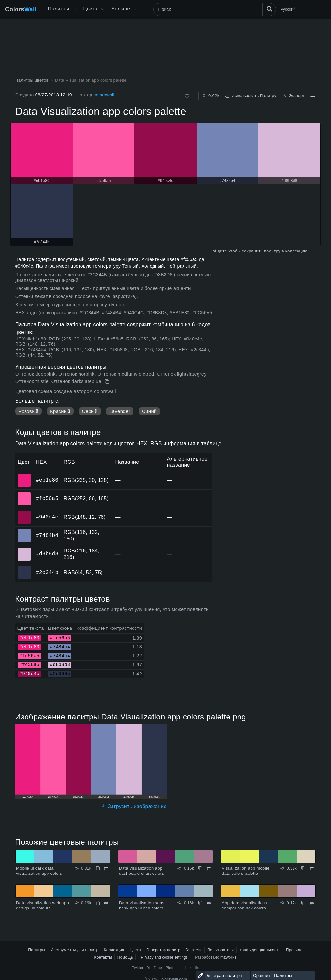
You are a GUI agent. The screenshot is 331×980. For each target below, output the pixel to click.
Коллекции (114, 950)
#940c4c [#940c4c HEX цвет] (24, 513)
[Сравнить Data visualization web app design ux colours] (106, 903)
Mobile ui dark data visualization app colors (39, 871)
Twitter (138, 968)
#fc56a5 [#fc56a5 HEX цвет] (24, 494)
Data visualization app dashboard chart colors (141, 871)
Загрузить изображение (134, 806)
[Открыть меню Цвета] (103, 9)
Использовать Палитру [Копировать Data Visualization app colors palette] (251, 96)
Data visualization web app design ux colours (43, 905)
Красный (60, 411)
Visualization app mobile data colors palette (246, 871)
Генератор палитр (163, 950)
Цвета (90, 9)
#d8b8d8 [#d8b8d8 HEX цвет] (24, 550)
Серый (90, 411)
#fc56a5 (47, 498)
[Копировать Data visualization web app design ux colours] (98, 903)
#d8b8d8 (47, 554)
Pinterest (173, 968)
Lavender (120, 411)
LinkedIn (192, 968)
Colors (21, 9)
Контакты (103, 957)
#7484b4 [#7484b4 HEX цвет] (24, 531)
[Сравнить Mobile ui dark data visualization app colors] (106, 868)
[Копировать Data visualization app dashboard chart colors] (200, 868)
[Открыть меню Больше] (74, 9)
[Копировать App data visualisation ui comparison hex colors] (303, 903)
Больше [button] (121, 9)
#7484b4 (47, 535)
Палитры (59, 9)
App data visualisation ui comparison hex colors (246, 905)
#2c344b (47, 572)
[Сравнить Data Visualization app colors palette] (312, 96)
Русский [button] (288, 9)
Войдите (218, 251)
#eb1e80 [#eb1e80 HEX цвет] (24, 476)
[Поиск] (215, 9)
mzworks (229, 957)
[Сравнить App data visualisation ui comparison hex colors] (312, 903)
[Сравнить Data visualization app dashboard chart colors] (209, 868)
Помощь (125, 957)
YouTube (154, 968)
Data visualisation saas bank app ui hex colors (142, 905)
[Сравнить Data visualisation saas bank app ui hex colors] (209, 903)
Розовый (28, 411)
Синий (149, 411)
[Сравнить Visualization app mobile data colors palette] (312, 868)
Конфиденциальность (260, 950)
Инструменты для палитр (74, 950)
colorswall (104, 95)
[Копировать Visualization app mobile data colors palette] (303, 868)
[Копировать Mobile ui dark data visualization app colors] (98, 868)
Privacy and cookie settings (164, 957)
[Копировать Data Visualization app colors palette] (107, 382)
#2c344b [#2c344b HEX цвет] (24, 568)
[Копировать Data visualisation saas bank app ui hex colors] (200, 903)
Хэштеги (194, 950)
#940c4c (47, 517)
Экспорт (293, 96)
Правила (294, 950)
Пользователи (220, 950)
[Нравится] (187, 96)
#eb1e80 (47, 480)
